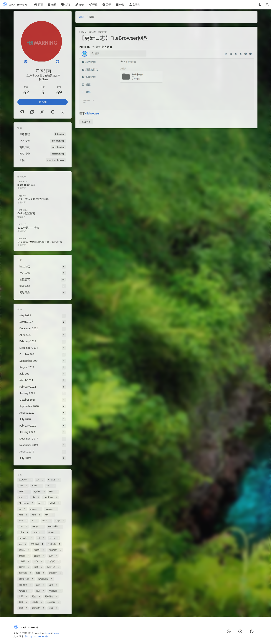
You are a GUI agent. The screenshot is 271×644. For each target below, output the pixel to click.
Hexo (47, 633)
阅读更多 (86, 122)
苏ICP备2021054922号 (36, 636)
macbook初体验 (27, 185)
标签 (82, 17)
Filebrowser (92, 113)
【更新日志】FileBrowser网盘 (114, 38)
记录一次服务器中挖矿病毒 (33, 199)
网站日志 (102, 32)
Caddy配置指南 (26, 213)
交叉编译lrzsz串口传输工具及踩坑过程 (40, 242)
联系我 (43, 102)
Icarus (56, 633)
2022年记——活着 (28, 228)
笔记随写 (22, 188)
